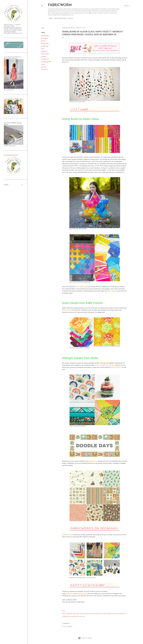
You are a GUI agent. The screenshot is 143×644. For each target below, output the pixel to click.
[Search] (127, 6)
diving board (45, 43)
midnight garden (46, 62)
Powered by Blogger (85, 638)
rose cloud (44, 69)
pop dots (44, 67)
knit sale (44, 56)
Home (50, 18)
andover (44, 41)
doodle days (45, 46)
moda (43, 64)
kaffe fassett (45, 54)
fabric (43, 49)
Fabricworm (60, 5)
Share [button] (43, 28)
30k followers (45, 36)
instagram (44, 51)
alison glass (45, 38)
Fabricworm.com (59, 18)
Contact (70, 18)
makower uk (45, 59)
